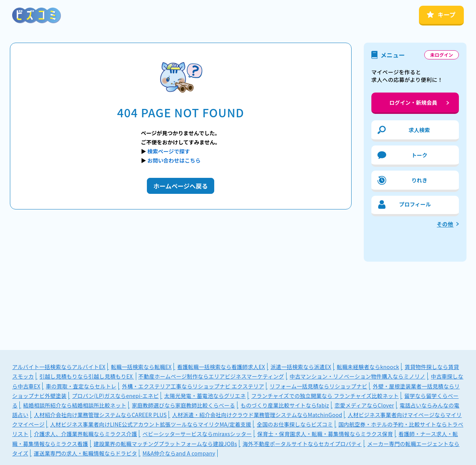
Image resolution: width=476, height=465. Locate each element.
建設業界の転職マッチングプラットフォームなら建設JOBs (165, 444)
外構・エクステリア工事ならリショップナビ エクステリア (193, 386)
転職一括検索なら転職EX (141, 367)
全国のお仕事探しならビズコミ (295, 424)
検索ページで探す (169, 151)
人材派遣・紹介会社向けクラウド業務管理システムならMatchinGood (257, 415)
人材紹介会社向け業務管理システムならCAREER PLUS (100, 415)
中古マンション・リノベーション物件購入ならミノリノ (357, 376)
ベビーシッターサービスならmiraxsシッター (197, 434)
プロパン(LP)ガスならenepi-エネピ (115, 396)
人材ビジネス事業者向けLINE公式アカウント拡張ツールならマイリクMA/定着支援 (151, 424)
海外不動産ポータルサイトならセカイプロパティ (302, 444)
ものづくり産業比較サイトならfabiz (285, 405)
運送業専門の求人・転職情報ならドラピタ (85, 453)
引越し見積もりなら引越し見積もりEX (87, 376)
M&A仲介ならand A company (179, 453)
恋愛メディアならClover (364, 405)
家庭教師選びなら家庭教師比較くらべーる (183, 405)
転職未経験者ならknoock (368, 367)
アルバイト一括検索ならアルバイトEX (59, 367)
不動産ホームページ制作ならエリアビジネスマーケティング (211, 376)
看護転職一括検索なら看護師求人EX (221, 367)
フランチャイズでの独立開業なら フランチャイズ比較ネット (325, 396)
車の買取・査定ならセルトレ (81, 386)
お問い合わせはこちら (174, 160)
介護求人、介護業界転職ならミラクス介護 (85, 434)
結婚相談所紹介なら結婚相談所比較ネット (75, 405)
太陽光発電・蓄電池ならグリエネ (205, 396)
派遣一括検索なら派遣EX (301, 367)
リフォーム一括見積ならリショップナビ (319, 386)
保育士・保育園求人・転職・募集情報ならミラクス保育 (325, 434)
